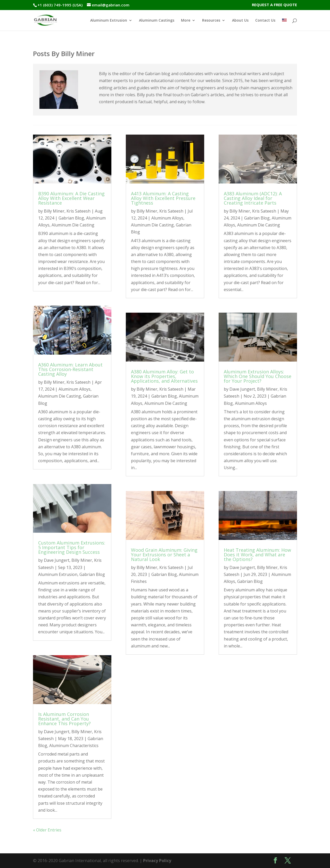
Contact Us (265, 21)
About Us (240, 21)
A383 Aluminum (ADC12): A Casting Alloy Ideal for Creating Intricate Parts (253, 198)
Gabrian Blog (71, 218)
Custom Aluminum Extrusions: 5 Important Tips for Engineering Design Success (72, 547)
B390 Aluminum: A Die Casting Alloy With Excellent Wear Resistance (71, 198)
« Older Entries (47, 830)
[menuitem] (284, 25)
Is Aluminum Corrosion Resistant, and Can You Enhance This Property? (64, 719)
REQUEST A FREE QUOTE (274, 5)
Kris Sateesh (79, 211)
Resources (211, 21)
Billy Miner (54, 211)
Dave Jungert (57, 560)
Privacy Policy (157, 861)
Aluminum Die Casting (73, 225)
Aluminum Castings (157, 21)
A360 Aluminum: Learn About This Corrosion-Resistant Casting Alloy (70, 369)
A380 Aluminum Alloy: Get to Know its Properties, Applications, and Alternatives (164, 376)
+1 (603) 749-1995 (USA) (60, 5)
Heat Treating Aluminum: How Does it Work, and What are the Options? (257, 555)
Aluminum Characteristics (74, 746)
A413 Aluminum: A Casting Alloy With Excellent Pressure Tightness (163, 198)
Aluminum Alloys (75, 389)
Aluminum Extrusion (109, 21)
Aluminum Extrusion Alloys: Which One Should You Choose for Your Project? (258, 376)
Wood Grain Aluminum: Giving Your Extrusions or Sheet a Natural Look (164, 555)
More (186, 21)
